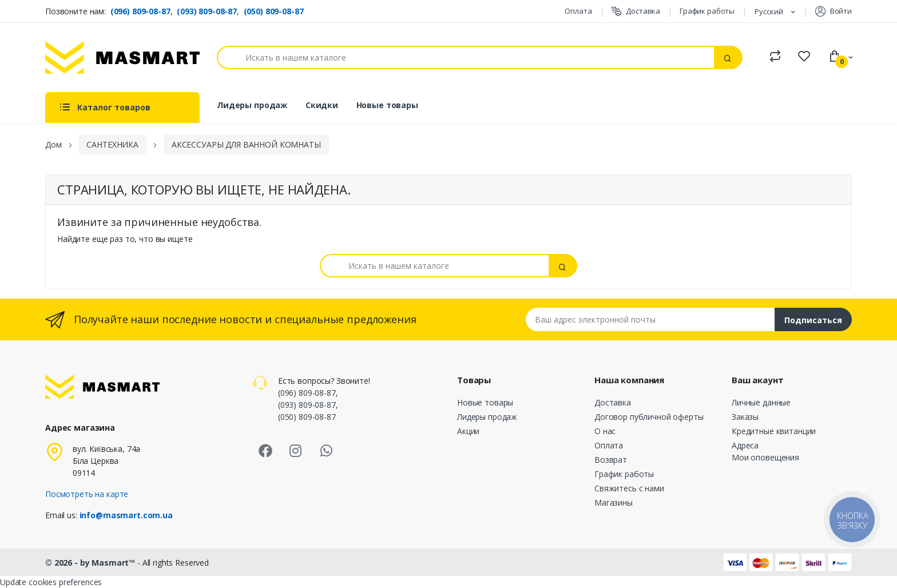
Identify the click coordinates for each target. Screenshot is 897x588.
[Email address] (650, 319)
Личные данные (761, 402)
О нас (605, 431)
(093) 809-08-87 (207, 11)
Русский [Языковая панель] (770, 11)
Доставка (636, 11)
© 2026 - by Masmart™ (91, 563)
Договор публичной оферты (649, 417)
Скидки (322, 105)
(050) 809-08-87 (274, 11)
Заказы (745, 417)
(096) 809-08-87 (140, 11)
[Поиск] (466, 57)
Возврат (611, 460)
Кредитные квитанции (774, 431)
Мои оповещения (765, 457)
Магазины (614, 502)
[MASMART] (122, 57)
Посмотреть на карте (87, 494)
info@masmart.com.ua (126, 515)
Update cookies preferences (51, 582)
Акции (468, 431)
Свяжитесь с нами (629, 488)
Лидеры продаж (252, 105)
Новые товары (387, 105)
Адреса (745, 445)
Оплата (578, 11)
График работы (707, 11)
